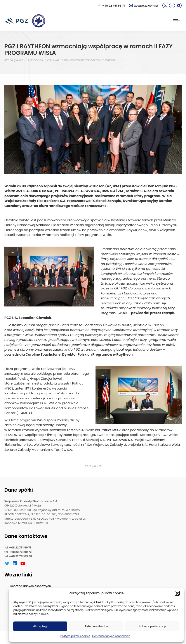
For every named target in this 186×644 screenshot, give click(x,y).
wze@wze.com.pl (144, 6)
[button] (177, 593)
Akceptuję (40, 626)
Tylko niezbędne (96, 626)
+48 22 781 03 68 (21, 556)
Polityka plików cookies (75, 636)
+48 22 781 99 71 (111, 6)
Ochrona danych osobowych (111, 636)
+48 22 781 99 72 (20, 552)
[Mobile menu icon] (176, 21)
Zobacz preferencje (152, 626)
